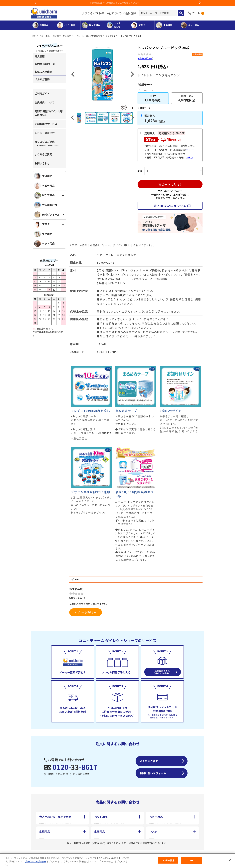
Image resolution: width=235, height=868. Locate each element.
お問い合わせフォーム (153, 773)
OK (192, 860)
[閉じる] (230, 860)
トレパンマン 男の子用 (131, 36)
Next (200, 3)
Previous (35, 3)
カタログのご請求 (47, 143)
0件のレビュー (145, 58)
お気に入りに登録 (124, 107)
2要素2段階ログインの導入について (49, 113)
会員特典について (45, 102)
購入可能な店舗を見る (170, 206)
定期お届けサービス (46, 124)
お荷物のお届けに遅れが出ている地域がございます (117, 3)
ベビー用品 (44, 36)
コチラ (190, 150)
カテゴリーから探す (62, 36)
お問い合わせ (42, 163)
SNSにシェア (131, 107)
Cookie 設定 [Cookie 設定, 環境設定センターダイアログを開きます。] (168, 860)
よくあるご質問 (43, 154)
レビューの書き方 (45, 133)
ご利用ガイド (42, 93)
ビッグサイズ (111, 36)
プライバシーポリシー (35, 861)
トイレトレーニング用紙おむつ (88, 36)
